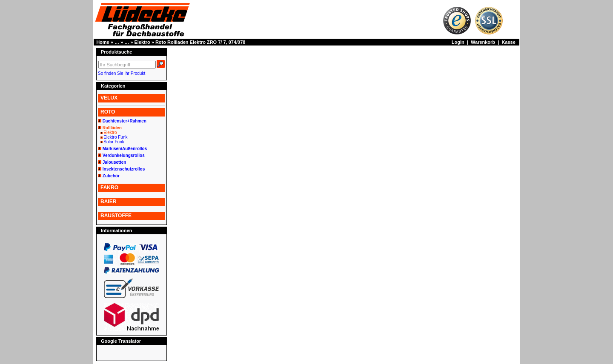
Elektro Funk (115, 137)
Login (458, 42)
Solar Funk (114, 142)
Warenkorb (483, 42)
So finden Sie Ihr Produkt (122, 73)
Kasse (508, 42)
